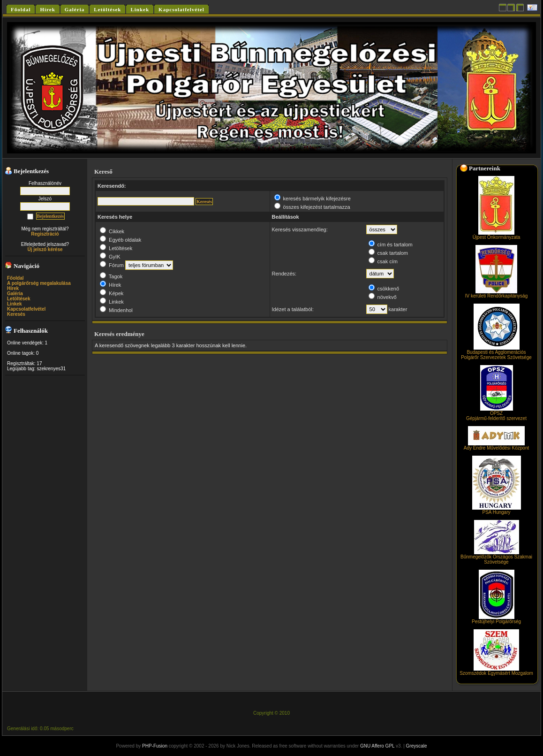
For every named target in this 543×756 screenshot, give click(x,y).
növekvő (383, 297)
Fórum (112, 265)
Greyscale (417, 746)
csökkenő (384, 289)
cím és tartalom (391, 244)
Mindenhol (116, 310)
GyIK (110, 257)
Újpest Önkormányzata (497, 235)
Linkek (15, 304)
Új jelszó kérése (45, 249)
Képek (112, 293)
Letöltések (19, 299)
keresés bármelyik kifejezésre (313, 199)
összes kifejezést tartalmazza (312, 207)
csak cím (383, 261)
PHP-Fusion (155, 746)
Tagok (111, 276)
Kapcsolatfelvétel (26, 309)
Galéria (15, 294)
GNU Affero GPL (377, 746)
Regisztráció (45, 234)
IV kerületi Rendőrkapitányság (496, 294)
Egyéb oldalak (121, 240)
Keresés (16, 314)
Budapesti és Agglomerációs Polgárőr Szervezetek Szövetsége (496, 353)
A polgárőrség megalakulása (39, 283)
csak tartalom (388, 253)
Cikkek (112, 231)
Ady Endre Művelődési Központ (497, 446)
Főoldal (15, 278)
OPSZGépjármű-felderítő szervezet (496, 414)
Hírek (13, 288)
